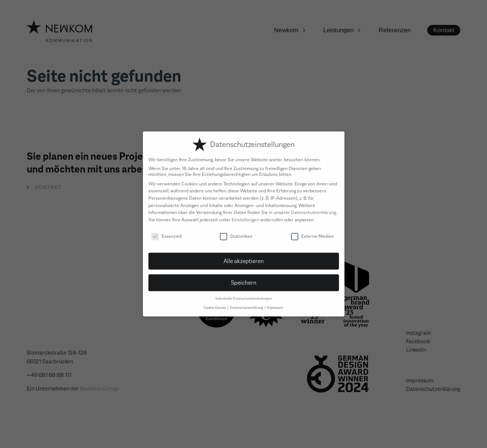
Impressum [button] (275, 303)
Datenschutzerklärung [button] (247, 303)
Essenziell (167, 231)
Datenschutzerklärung (313, 208)
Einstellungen (245, 215)
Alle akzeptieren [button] (244, 256)
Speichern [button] (244, 278)
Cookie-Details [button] (215, 303)
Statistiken (236, 231)
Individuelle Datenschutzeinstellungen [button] (244, 294)
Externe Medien (312, 231)
